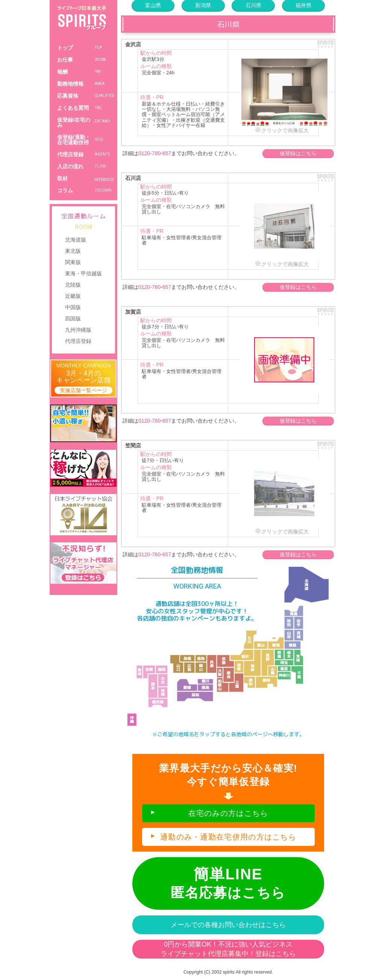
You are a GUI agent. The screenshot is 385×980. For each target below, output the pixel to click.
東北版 (73, 251)
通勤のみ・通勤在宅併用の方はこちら (228, 837)
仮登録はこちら (298, 153)
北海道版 (76, 240)
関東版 (73, 262)
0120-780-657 (155, 153)
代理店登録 (78, 341)
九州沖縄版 (78, 330)
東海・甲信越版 (83, 273)
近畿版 (73, 296)
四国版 (73, 319)
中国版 (73, 307)
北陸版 (73, 285)
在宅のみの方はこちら (228, 813)
